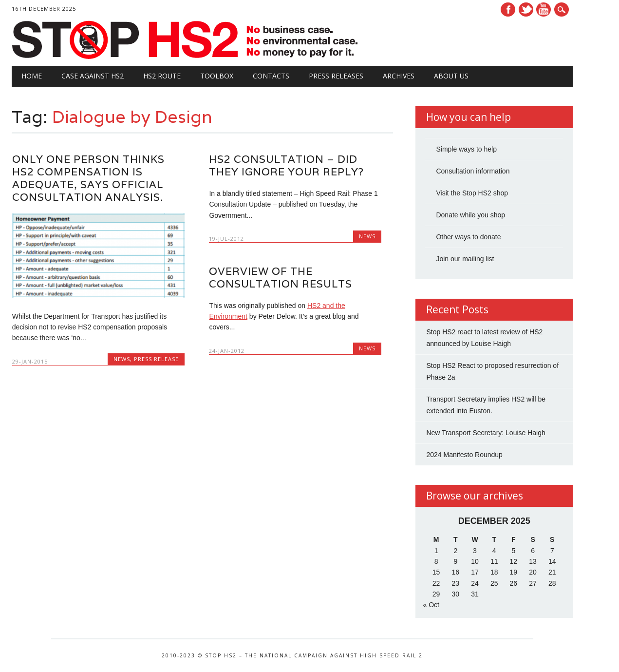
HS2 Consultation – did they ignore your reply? (286, 165)
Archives (399, 76)
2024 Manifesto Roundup (464, 455)
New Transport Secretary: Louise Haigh (486, 433)
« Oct (431, 605)
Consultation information (473, 171)
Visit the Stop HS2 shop (472, 193)
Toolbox (217, 76)
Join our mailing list (465, 259)
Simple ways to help (466, 149)
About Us (451, 76)
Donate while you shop (470, 215)
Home (32, 76)
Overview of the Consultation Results (281, 278)
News (122, 359)
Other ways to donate (468, 237)
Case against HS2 (93, 76)
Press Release (156, 359)
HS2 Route (162, 76)
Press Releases (336, 76)
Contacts (271, 76)
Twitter (526, 10)
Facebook (508, 10)
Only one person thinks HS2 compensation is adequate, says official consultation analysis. (88, 178)
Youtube (544, 10)
